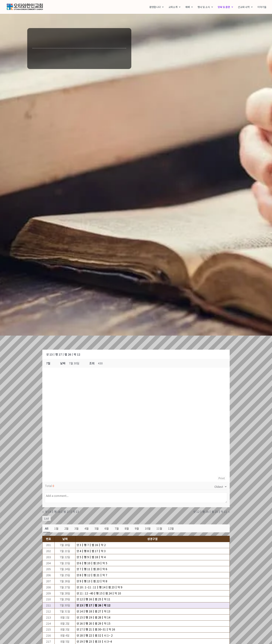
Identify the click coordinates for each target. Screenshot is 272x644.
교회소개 (173, 7)
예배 (188, 7)
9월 (137, 529)
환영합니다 (155, 7)
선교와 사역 (244, 7)
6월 (107, 529)
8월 (127, 529)
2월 (66, 529)
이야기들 (262, 7)
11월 (159, 529)
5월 (97, 529)
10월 (148, 529)
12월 (171, 529)
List (46, 519)
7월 (117, 529)
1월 (56, 529)
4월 (87, 529)
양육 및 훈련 (224, 7)
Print (222, 478)
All (47, 529)
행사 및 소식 (204, 7)
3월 (76, 529)
